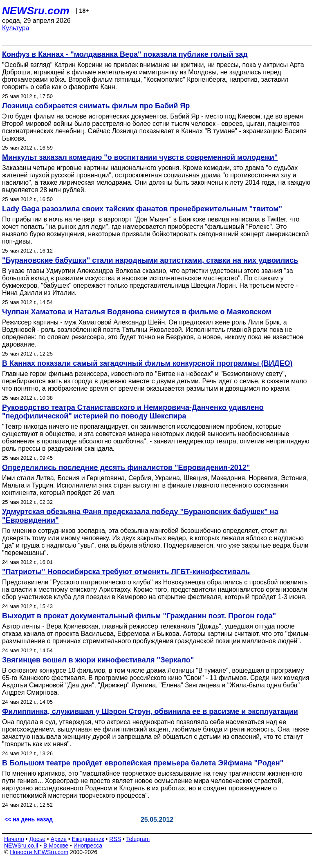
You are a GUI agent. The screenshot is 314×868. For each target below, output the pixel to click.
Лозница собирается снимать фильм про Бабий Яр (96, 106)
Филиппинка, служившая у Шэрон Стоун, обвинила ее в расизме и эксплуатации (150, 711)
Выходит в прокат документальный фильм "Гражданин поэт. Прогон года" (139, 616)
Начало (14, 839)
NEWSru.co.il (21, 846)
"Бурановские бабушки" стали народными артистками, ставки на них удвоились (150, 260)
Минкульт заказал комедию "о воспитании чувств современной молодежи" (140, 157)
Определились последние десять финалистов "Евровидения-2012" (126, 468)
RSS (115, 839)
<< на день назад (29, 819)
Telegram (138, 839)
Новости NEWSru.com (39, 852)
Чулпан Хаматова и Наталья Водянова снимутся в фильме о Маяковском (137, 312)
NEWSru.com (36, 11)
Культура (16, 28)
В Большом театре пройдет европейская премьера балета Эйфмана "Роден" (143, 763)
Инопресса (88, 846)
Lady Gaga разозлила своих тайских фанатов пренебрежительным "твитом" (142, 209)
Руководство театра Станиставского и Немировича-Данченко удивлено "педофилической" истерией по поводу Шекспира (133, 412)
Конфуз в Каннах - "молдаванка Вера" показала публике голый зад (125, 54)
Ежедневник (88, 839)
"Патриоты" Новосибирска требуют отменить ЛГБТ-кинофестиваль (126, 572)
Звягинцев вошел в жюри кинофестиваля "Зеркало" (98, 660)
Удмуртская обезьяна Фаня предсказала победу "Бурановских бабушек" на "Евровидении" (140, 516)
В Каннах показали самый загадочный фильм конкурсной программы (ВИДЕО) (147, 363)
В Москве (56, 846)
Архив (59, 839)
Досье (37, 839)
